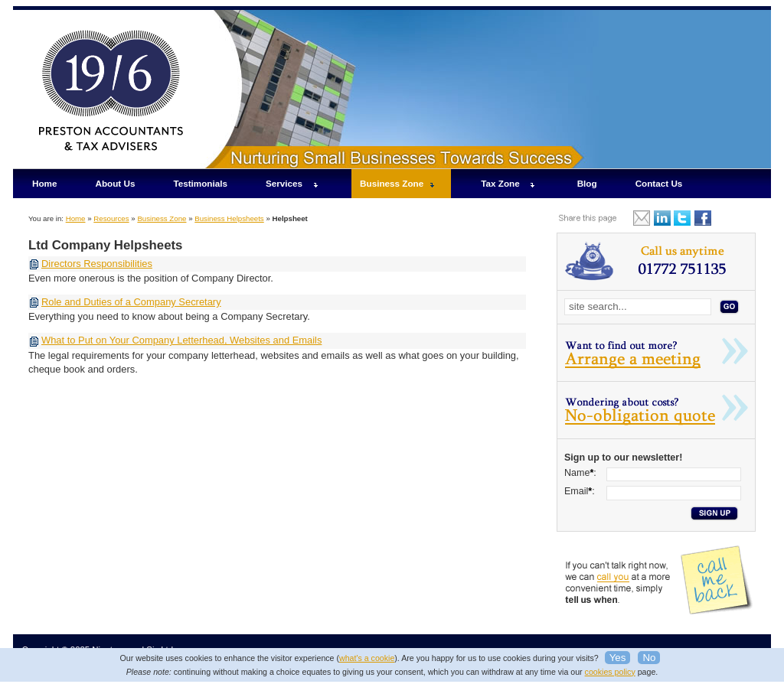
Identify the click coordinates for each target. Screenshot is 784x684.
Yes (618, 658)
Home (44, 183)
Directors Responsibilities (97, 264)
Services (284, 183)
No (649, 658)
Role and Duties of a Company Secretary (131, 302)
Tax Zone (500, 183)
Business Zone (392, 183)
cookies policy (610, 672)
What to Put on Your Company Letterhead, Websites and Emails (181, 340)
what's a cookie (367, 658)
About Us (115, 183)
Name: (580, 473)
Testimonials (200, 183)
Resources (111, 218)
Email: (580, 491)
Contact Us (659, 183)
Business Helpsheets (229, 218)
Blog (587, 183)
